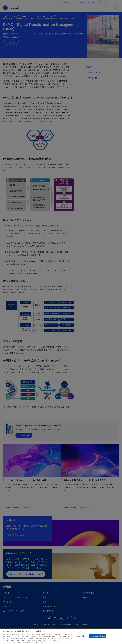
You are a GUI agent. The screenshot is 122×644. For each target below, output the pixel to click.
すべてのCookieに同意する (98, 636)
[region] (61, 636)
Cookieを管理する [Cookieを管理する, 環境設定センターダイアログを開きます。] (81, 636)
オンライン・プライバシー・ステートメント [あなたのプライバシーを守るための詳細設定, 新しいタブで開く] (46, 642)
